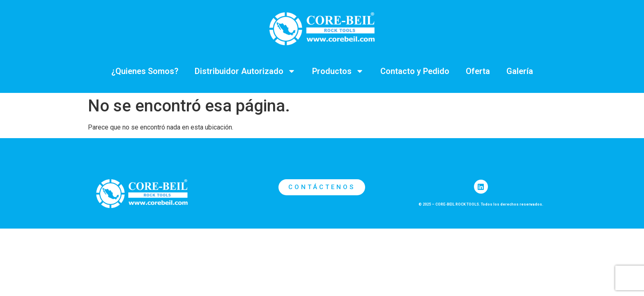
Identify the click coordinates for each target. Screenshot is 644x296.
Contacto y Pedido (415, 71)
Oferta (478, 71)
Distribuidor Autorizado (245, 71)
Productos (338, 71)
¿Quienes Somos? (145, 71)
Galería (520, 71)
